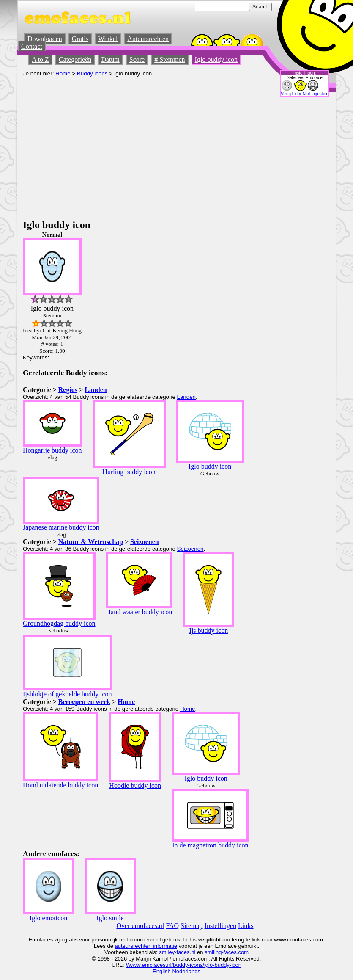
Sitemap (192, 926)
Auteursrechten (148, 39)
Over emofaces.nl (140, 926)
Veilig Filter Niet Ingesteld (305, 94)
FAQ (172, 926)
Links (246, 926)
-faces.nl (185, 952)
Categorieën (75, 59)
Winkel (108, 39)
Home (63, 73)
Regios (68, 390)
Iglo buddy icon (216, 59)
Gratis (80, 39)
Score (137, 59)
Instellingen (221, 926)
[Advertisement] (176, 156)
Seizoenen (145, 542)
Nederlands (186, 971)
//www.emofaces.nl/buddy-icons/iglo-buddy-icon (183, 965)
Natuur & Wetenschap (91, 542)
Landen (96, 390)
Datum (110, 59)
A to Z (40, 59)
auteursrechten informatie (146, 946)
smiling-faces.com (227, 952)
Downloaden (45, 39)
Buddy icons (92, 73)
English (162, 971)
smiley (167, 952)
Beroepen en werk (84, 702)
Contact (32, 46)
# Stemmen (170, 59)
